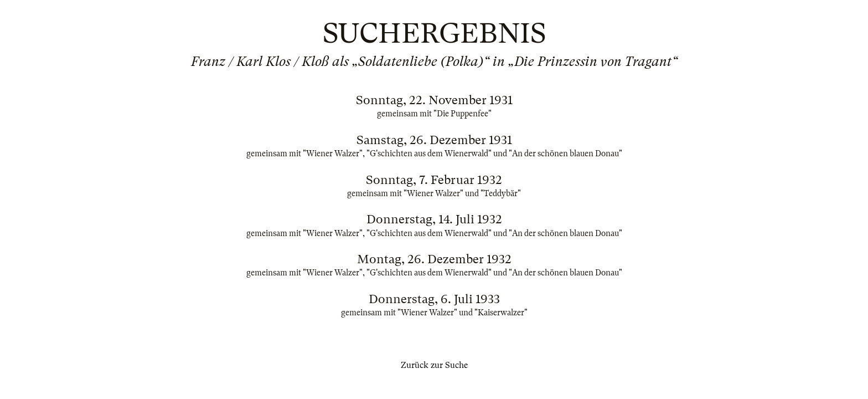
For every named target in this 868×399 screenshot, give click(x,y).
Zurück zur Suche (434, 365)
